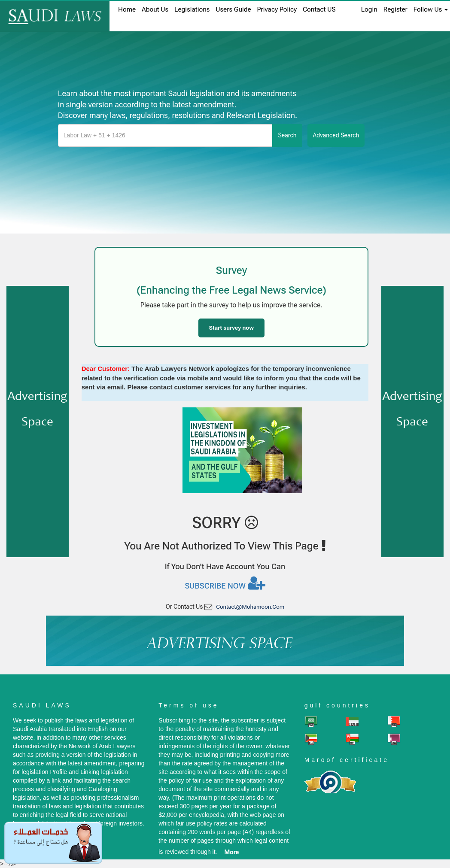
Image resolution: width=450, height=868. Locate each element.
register (395, 9)
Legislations (192, 9)
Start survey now (231, 328)
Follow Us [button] (431, 9)
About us (155, 9)
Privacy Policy (277, 9)
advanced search (336, 135)
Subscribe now (225, 583)
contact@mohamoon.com (250, 607)
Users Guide (233, 9)
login (369, 9)
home (127, 9)
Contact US (319, 9)
